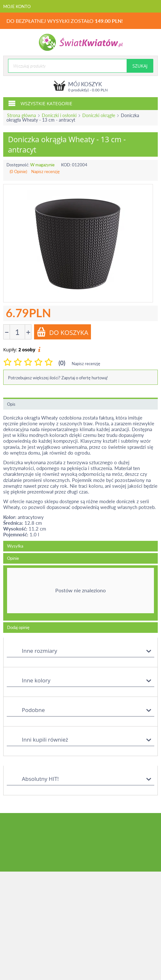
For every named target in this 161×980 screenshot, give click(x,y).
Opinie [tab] (13, 558)
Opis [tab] (11, 404)
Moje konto (17, 6)
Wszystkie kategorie (40, 103)
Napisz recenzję (45, 171)
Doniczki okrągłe (99, 115)
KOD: (66, 165)
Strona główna (22, 115)
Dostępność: (18, 165)
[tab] (80, 593)
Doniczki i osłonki (59, 115)
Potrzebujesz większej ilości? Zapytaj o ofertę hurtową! (58, 378)
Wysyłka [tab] (15, 546)
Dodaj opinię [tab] (18, 627)
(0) (62, 363)
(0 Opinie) (18, 171)
